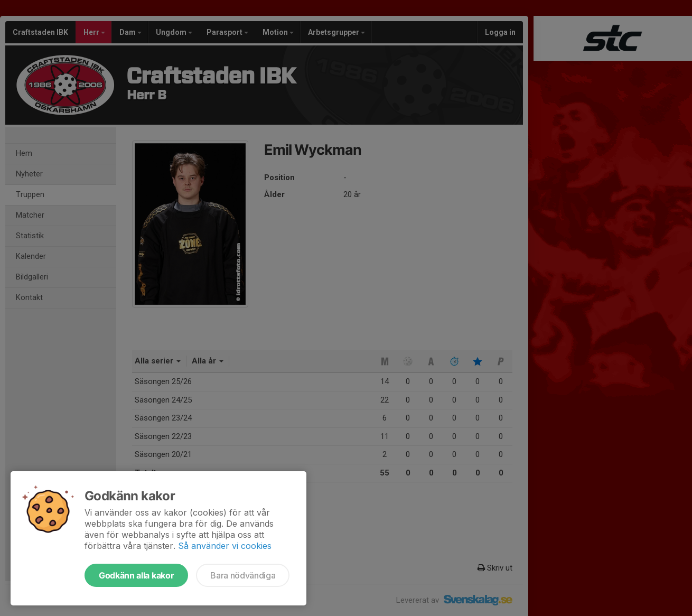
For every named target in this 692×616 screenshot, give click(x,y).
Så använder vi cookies (225, 546)
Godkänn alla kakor (136, 575)
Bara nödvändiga (243, 575)
